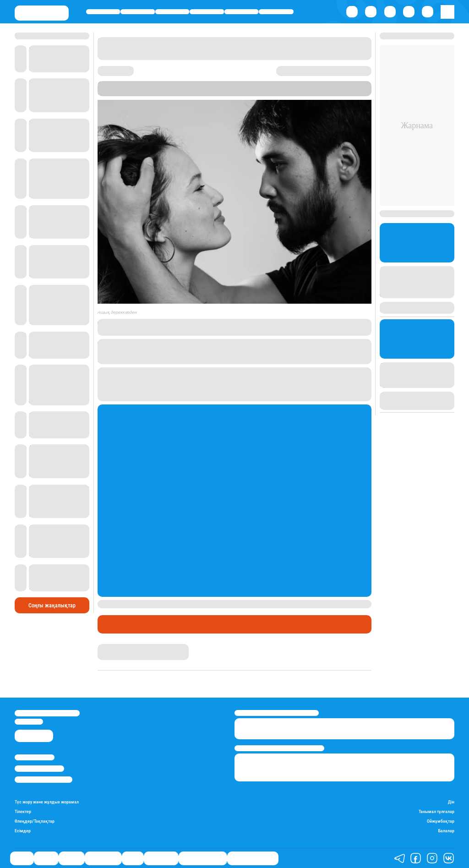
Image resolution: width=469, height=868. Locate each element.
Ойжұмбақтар (441, 821)
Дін (451, 802)
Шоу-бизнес (276, 12)
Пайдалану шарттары (44, 779)
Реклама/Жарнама (39, 768)
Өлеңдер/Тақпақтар (35, 821)
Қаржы (138, 12)
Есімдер (23, 831)
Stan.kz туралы (35, 757)
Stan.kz (187, 92)
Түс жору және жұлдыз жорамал (47, 802)
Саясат (103, 12)
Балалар (446, 831)
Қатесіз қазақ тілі (203, 858)
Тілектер (23, 811)
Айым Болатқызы (121, 647)
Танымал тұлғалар (436, 811)
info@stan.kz (29, 722)
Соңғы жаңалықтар (52, 606)
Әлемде (172, 12)
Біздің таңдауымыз (253, 858)
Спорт (241, 12)
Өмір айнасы (207, 12)
